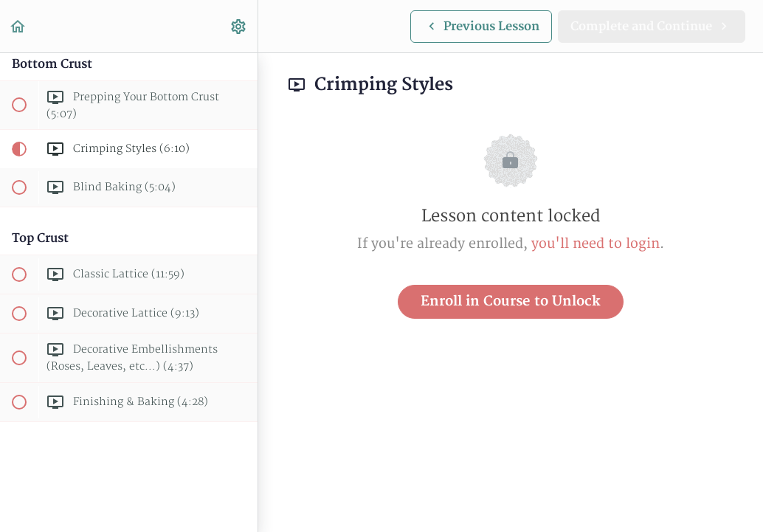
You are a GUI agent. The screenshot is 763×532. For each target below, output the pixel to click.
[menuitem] (239, 26)
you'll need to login (595, 244)
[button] (18, 26)
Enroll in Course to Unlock (511, 301)
